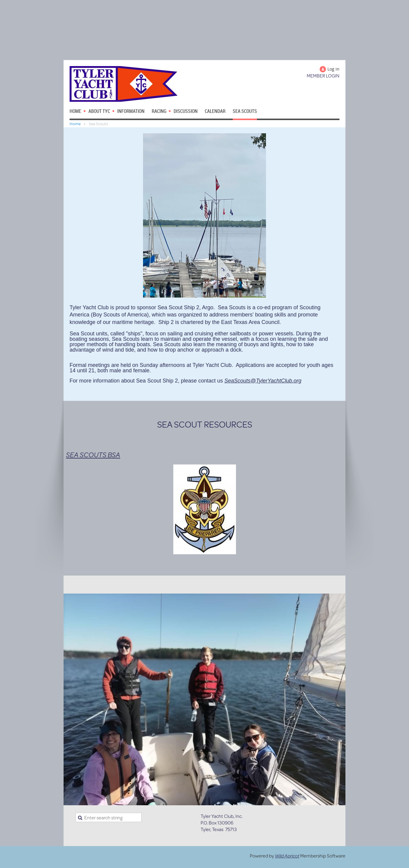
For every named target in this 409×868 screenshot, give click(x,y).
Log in (333, 69)
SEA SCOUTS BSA (93, 455)
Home (75, 124)
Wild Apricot (287, 856)
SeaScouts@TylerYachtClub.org (263, 381)
